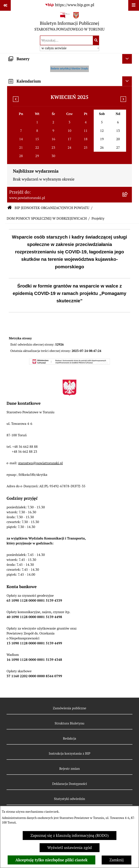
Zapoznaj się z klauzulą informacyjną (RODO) (70, 836)
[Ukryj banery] (127, 59)
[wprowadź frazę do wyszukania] (67, 40)
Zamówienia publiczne (70, 708)
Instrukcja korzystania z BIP (69, 753)
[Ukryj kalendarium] (127, 81)
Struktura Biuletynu (69, 723)
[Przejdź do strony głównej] (69, 23)
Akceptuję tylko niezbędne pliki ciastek (51, 860)
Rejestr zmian (69, 769)
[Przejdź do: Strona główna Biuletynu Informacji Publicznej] (10, 208)
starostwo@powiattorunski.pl (40, 463)
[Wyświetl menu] (134, 5)
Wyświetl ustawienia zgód (70, 848)
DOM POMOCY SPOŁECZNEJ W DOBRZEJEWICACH (47, 218)
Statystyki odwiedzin (69, 799)
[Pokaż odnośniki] (5, 5)
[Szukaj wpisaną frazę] (96, 40)
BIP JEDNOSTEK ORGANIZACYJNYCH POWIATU (52, 208)
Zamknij (117, 860)
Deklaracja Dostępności (70, 784)
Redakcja (70, 738)
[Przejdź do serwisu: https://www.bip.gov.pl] (69, 5)
